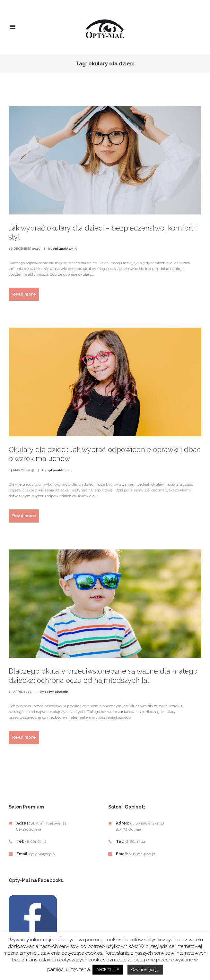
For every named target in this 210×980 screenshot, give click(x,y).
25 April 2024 (20, 692)
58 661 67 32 (36, 842)
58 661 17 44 (134, 842)
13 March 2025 (21, 470)
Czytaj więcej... (145, 970)
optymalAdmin (65, 249)
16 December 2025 (24, 249)
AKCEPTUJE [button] (108, 970)
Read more (24, 294)
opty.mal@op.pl (42, 854)
